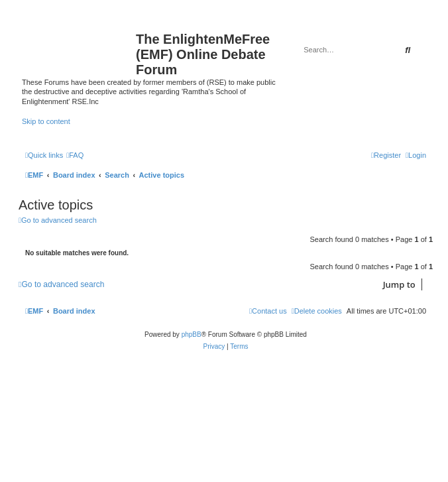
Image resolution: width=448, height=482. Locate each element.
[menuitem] (75, 155)
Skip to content (46, 121)
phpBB (192, 334)
